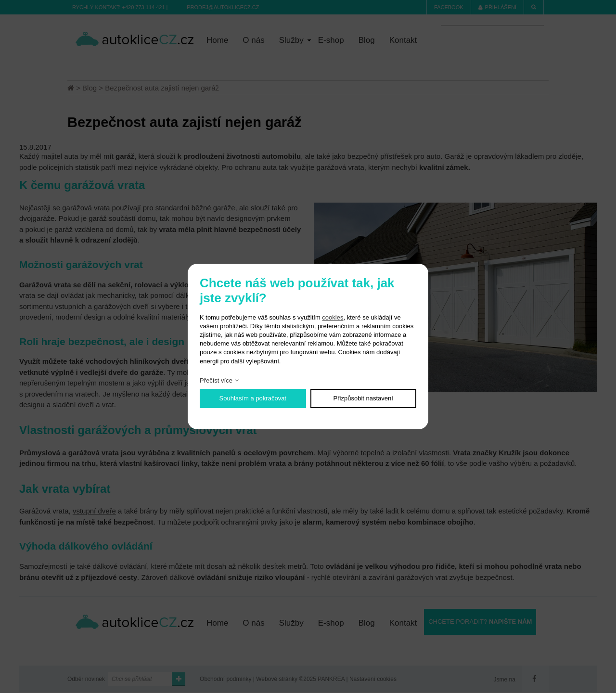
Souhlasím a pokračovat (253, 398)
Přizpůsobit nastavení (363, 398)
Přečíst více (216, 380)
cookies (333, 317)
